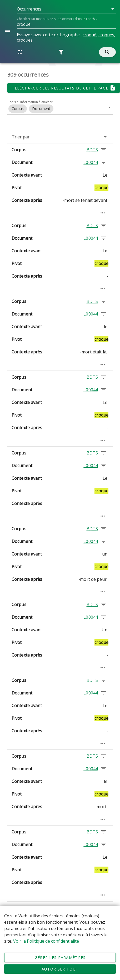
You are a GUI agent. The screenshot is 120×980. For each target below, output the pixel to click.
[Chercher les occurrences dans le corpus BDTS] (104, 150)
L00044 (91, 162)
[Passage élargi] (103, 213)
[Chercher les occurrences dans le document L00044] (104, 162)
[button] (66, 9)
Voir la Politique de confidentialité (46, 941)
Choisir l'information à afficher (30, 102)
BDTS (92, 150)
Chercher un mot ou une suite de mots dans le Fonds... (57, 19)
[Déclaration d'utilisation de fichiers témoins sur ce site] (60, 943)
